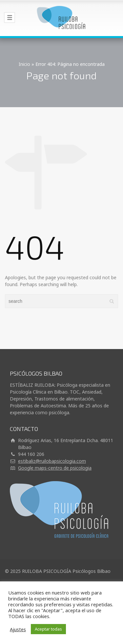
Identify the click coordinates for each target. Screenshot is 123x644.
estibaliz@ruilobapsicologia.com (52, 461)
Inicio (24, 64)
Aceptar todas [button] (48, 629)
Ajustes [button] (18, 629)
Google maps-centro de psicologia (55, 468)
